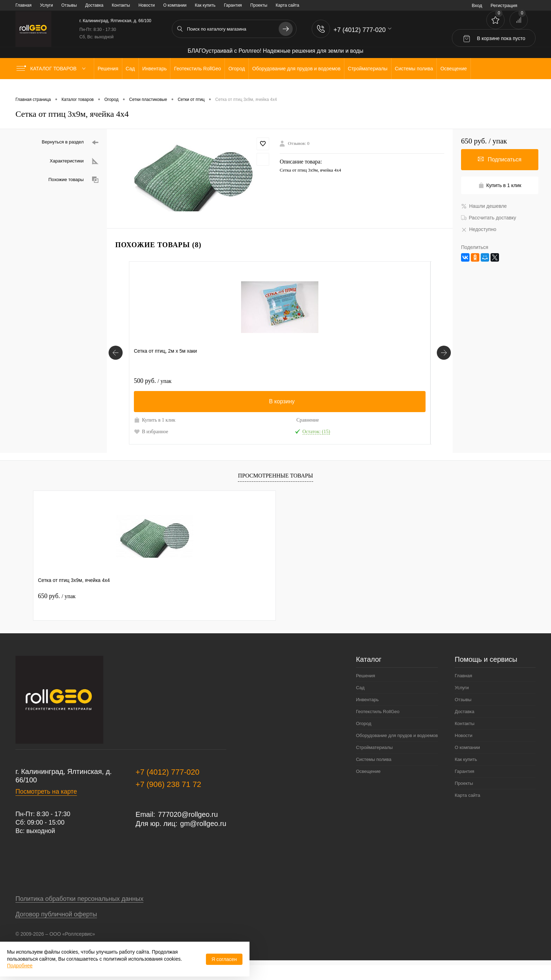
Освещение (368, 786)
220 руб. (377, 381)
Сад (360, 702)
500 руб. (153, 381)
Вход (477, 5)
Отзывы (69, 5)
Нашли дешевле (484, 206)
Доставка (95, 5)
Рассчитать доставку (489, 218)
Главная (24, 5)
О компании (175, 5)
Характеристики (74, 161)
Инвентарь (367, 714)
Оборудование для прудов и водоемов (397, 750)
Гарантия (233, 5)
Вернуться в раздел (70, 143)
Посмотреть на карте (46, 806)
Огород (364, 738)
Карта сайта (288, 5)
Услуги (47, 5)
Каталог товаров (53, 69)
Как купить (205, 5)
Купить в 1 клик (149, 424)
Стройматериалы (374, 762)
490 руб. (228, 381)
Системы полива (374, 774)
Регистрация (504, 5)
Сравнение (183, 420)
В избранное (151, 439)
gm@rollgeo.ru (203, 838)
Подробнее (20, 966)
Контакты (121, 5)
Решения (365, 690)
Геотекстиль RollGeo (378, 726)
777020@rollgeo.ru (188, 829)
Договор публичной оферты (56, 929)
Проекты (259, 5)
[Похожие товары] (116, 360)
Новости (147, 5)
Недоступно (479, 229)
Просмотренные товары (275, 490)
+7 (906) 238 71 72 (168, 799)
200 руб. (301, 381)
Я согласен (224, 959)
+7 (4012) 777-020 (168, 787)
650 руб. (57, 611)
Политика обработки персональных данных (79, 914)
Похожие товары (73, 180)
